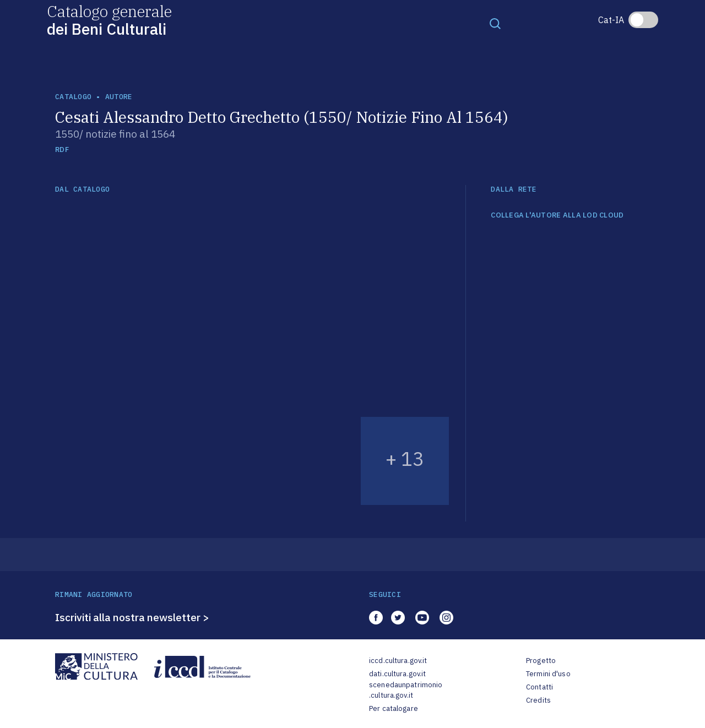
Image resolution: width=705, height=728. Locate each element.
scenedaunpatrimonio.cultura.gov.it (406, 690)
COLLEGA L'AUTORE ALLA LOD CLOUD (557, 215)
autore (119, 97)
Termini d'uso (548, 674)
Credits (538, 700)
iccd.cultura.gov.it (398, 661)
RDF (62, 150)
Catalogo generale (109, 20)
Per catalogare (394, 708)
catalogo (73, 97)
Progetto (541, 661)
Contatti (539, 687)
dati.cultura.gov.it (397, 674)
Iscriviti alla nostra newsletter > (132, 617)
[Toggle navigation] (495, 23)
